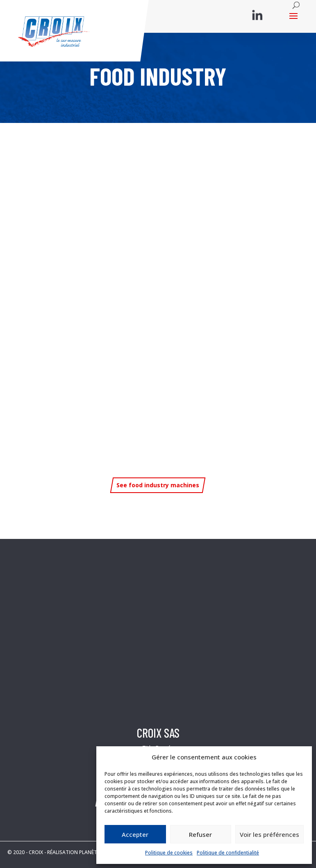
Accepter (135, 834)
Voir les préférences (269, 834)
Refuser (200, 834)
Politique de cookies (169, 853)
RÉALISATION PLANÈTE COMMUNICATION (95, 852)
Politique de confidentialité (228, 853)
